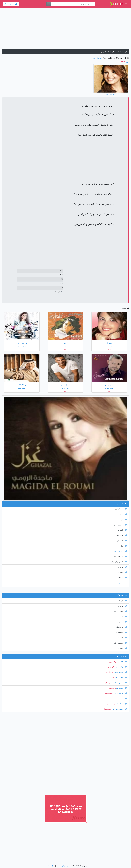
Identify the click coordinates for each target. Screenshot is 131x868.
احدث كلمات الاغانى (120, 656)
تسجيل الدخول (11, 4)
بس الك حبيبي (120, 520)
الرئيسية (124, 52)
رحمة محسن (111, 704)
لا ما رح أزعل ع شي (119, 562)
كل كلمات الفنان (121, 584)
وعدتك (123, 514)
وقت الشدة (121, 667)
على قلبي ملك (120, 557)
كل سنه (122, 601)
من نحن (59, 866)
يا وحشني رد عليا (119, 693)
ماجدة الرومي (98, 58)
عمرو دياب (116, 699)
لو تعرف (122, 567)
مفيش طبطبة (120, 683)
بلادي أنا (122, 572)
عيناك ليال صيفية (120, 611)
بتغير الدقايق (121, 509)
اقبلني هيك (121, 535)
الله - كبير (121, 662)
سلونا (123, 546)
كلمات (123, 617)
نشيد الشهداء (121, 578)
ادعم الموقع (66, 866)
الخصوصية (45, 866)
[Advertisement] (65, 30)
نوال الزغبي (113, 662)
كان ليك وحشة (120, 672)
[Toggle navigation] (126, 4)
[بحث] (49, 4)
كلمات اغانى (116, 52)
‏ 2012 (124, 62)
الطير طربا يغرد (120, 541)
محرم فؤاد (112, 688)
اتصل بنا (52, 866)
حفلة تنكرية (121, 704)
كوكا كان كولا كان (119, 709)
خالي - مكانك (120, 678)
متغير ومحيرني (120, 525)
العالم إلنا (122, 530)
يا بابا (123, 699)
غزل (127, 62)
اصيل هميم (111, 678)
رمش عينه (121, 688)
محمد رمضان (109, 683)
